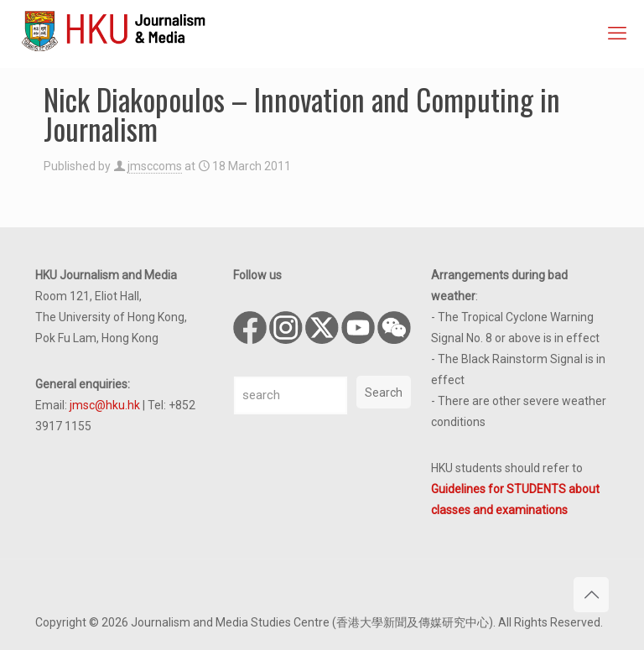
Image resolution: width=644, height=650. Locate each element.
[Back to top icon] (591, 595)
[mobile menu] (617, 34)
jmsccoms (155, 166)
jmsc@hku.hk (105, 405)
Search (384, 393)
